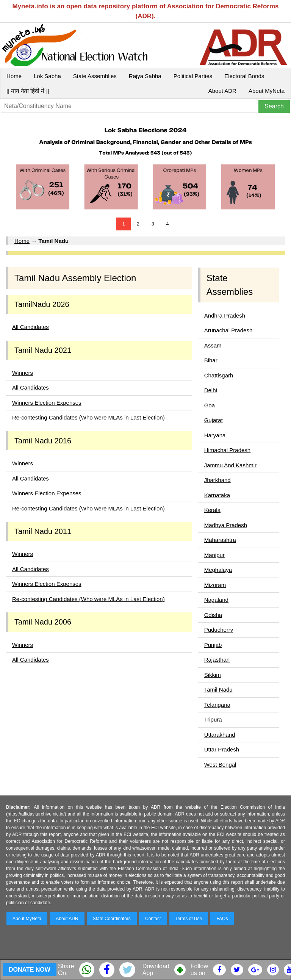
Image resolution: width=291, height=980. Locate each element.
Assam (213, 345)
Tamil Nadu (218, 690)
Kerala (212, 510)
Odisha (213, 615)
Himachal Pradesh (228, 450)
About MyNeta (267, 91)
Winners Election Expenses (47, 403)
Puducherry (219, 630)
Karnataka (217, 495)
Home (14, 76)
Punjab (213, 645)
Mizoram (215, 585)
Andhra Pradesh (225, 315)
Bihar (211, 360)
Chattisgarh (219, 375)
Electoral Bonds (244, 76)
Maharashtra (220, 540)
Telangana (217, 705)
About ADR (222, 91)
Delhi (211, 390)
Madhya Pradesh (226, 525)
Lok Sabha (47, 76)
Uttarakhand (220, 735)
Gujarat (214, 420)
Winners (23, 373)
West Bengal (220, 765)
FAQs (222, 919)
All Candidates (31, 327)
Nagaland (216, 600)
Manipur (214, 555)
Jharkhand (217, 480)
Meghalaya (218, 570)
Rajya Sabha (145, 76)
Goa (210, 405)
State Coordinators (112, 919)
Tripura (213, 719)
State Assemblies (95, 76)
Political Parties (193, 76)
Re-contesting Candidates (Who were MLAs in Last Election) (88, 417)
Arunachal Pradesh (228, 330)
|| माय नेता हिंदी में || (28, 91)
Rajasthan (217, 660)
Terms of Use (189, 919)
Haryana (215, 435)
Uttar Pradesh (222, 749)
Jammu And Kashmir (230, 465)
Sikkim (213, 675)
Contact (153, 919)
